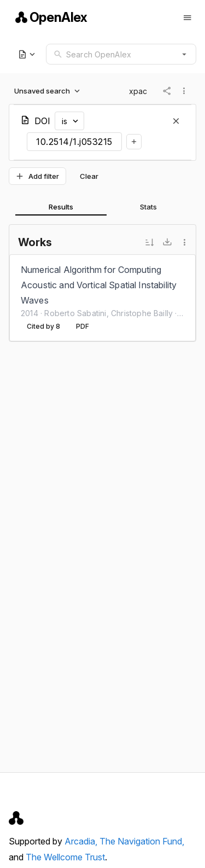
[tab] (61, 207)
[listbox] (102, 298)
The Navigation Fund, (142, 841)
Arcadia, (82, 841)
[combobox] (121, 54)
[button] (184, 54)
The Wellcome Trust (65, 857)
